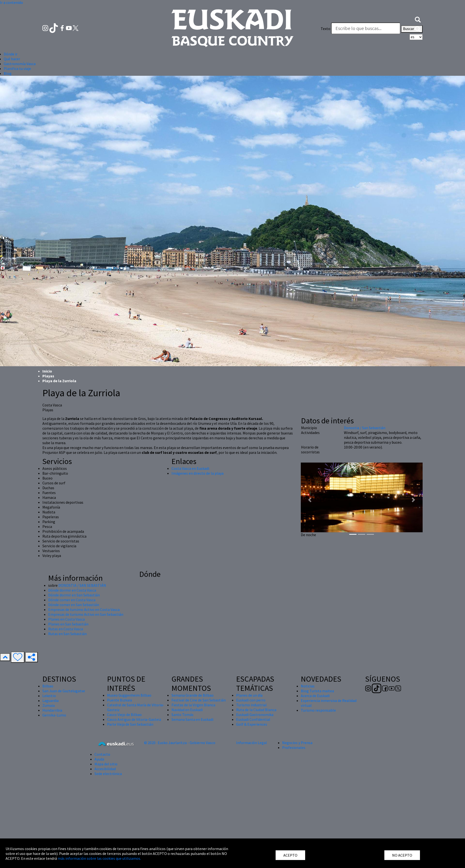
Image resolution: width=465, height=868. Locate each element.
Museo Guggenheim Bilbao (129, 695)
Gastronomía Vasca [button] (20, 64)
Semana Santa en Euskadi (192, 719)
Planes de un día (249, 695)
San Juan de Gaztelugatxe (64, 691)
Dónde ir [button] (11, 54)
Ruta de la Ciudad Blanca (256, 710)
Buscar (412, 29)
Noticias (308, 686)
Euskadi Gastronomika (255, 715)
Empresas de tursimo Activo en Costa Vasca (84, 609)
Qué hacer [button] (12, 59)
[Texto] (366, 28)
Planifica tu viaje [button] (17, 69)
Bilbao (48, 686)
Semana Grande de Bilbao (193, 695)
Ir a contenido (12, 2)
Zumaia (49, 705)
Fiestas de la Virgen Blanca (193, 705)
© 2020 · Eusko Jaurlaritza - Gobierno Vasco (180, 743)
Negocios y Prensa (297, 743)
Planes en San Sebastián (68, 624)
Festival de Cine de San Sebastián (199, 700)
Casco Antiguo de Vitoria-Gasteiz (134, 719)
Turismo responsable (318, 710)
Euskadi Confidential (253, 719)
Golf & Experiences (252, 724)
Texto (325, 29)
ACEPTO (290, 855)
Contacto (102, 754)
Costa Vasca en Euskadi (190, 468)
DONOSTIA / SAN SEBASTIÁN (82, 585)
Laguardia (50, 700)
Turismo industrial (251, 705)
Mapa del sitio (106, 764)
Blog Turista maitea (317, 691)
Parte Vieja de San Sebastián (130, 724)
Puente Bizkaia (120, 700)
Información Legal (252, 743)
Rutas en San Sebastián (67, 634)
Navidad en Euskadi (187, 710)
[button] (418, 19)
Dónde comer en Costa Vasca (72, 600)
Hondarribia (52, 710)
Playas (48, 376)
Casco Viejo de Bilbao (124, 715)
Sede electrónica (108, 774)
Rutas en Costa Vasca (66, 629)
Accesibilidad (105, 769)
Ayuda (99, 759)
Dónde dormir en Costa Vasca (72, 590)
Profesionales (294, 747)
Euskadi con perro (251, 700)
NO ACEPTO (402, 855)
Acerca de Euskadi (315, 696)
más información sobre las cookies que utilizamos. (99, 858)
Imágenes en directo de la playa (198, 473)
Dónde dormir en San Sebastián (74, 595)
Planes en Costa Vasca (66, 619)
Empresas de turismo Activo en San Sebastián (86, 614)
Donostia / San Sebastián (365, 428)
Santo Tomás (182, 715)
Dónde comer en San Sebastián (74, 605)
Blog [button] (8, 73)
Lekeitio (49, 696)
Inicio (47, 371)
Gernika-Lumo (54, 715)
